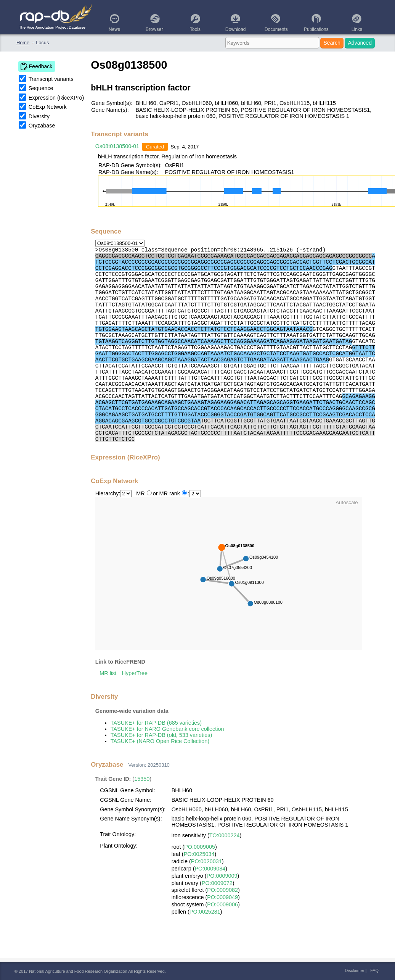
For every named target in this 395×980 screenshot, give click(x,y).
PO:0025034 (199, 854)
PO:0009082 (222, 890)
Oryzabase (42, 126)
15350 (142, 779)
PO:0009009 (222, 876)
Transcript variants (51, 79)
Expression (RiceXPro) (56, 98)
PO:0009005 (200, 847)
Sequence (41, 88)
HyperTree (135, 673)
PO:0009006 (222, 904)
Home (23, 43)
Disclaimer (355, 970)
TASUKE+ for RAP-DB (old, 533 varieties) (161, 735)
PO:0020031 (206, 861)
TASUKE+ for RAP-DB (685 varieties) (156, 723)
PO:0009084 (210, 869)
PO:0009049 (222, 897)
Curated (155, 147)
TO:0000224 (225, 835)
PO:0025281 (205, 912)
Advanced (360, 43)
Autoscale (347, 502)
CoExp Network (48, 107)
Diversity (39, 116)
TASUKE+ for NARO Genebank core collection (167, 729)
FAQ (374, 970)
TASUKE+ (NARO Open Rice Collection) (160, 741)
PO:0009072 (217, 883)
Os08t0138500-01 (117, 146)
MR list (108, 673)
